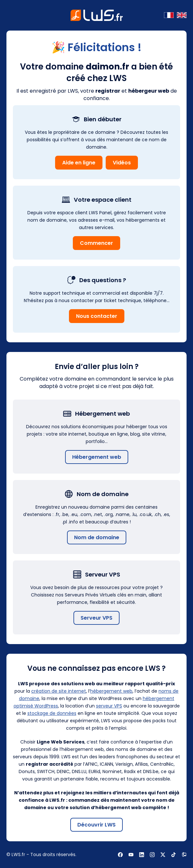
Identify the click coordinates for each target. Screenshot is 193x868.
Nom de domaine (97, 537)
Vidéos (122, 163)
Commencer (96, 243)
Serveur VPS (96, 618)
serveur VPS (109, 706)
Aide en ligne (79, 163)
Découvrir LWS (96, 825)
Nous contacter (97, 316)
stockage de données (52, 713)
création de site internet (59, 691)
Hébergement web (97, 457)
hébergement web (111, 691)
